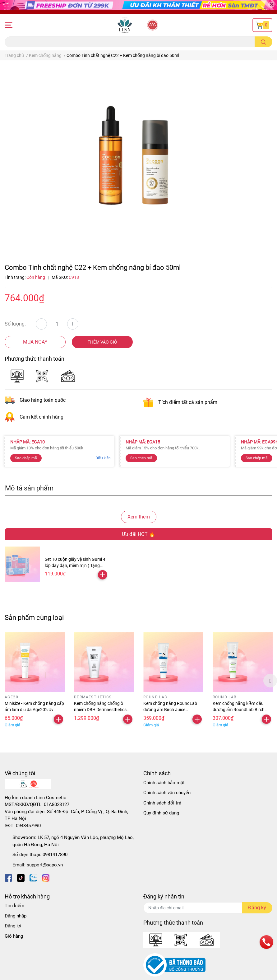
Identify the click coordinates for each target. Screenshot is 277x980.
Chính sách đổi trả (162, 803)
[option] (35, 680)
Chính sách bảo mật (164, 783)
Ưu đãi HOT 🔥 (138, 534)
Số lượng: (15, 324)
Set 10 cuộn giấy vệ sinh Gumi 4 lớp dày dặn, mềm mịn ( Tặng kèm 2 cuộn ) (75, 565)
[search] (263, 42)
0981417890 (55, 855)
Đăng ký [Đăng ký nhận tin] (257, 908)
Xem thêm (139, 517)
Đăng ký (13, 926)
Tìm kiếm (14, 906)
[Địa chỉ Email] (208, 908)
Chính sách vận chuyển (167, 793)
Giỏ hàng (14, 936)
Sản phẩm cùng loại (34, 617)
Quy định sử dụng (161, 813)
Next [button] (270, 681)
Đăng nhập (16, 916)
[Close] (271, 5)
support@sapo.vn (45, 865)
